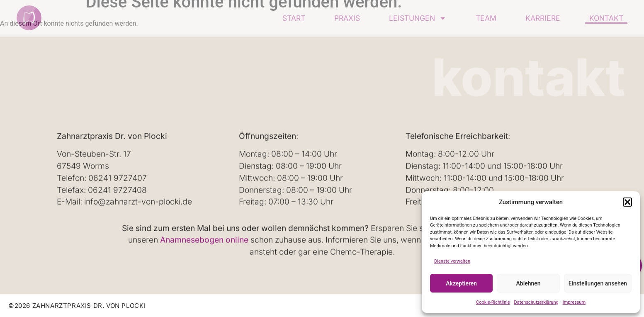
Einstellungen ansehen (598, 283)
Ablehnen (529, 283)
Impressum (574, 302)
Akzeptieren (461, 283)
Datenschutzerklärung (536, 302)
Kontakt (606, 18)
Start (294, 18)
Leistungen (418, 18)
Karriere (543, 18)
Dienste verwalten (452, 261)
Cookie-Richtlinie (493, 302)
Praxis (347, 18)
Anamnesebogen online (204, 240)
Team (486, 18)
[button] (627, 202)
